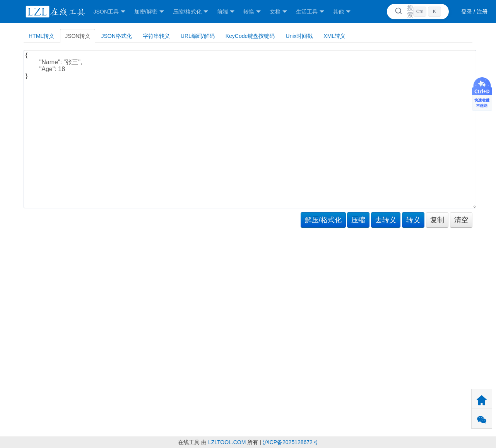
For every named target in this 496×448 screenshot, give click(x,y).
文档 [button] (278, 12)
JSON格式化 (116, 36)
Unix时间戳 (299, 36)
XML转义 (334, 36)
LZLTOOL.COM (227, 442)
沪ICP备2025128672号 (290, 442)
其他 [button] (342, 12)
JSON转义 (78, 36)
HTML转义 (41, 36)
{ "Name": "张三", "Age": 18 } (250, 129)
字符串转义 (156, 36)
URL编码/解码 (198, 36)
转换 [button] (252, 12)
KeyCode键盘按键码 (250, 36)
